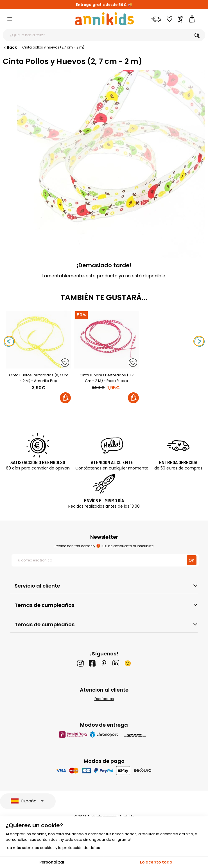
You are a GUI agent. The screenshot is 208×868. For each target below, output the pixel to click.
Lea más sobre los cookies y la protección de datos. (53, 848)
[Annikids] (104, 19)
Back (10, 47)
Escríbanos (104, 699)
